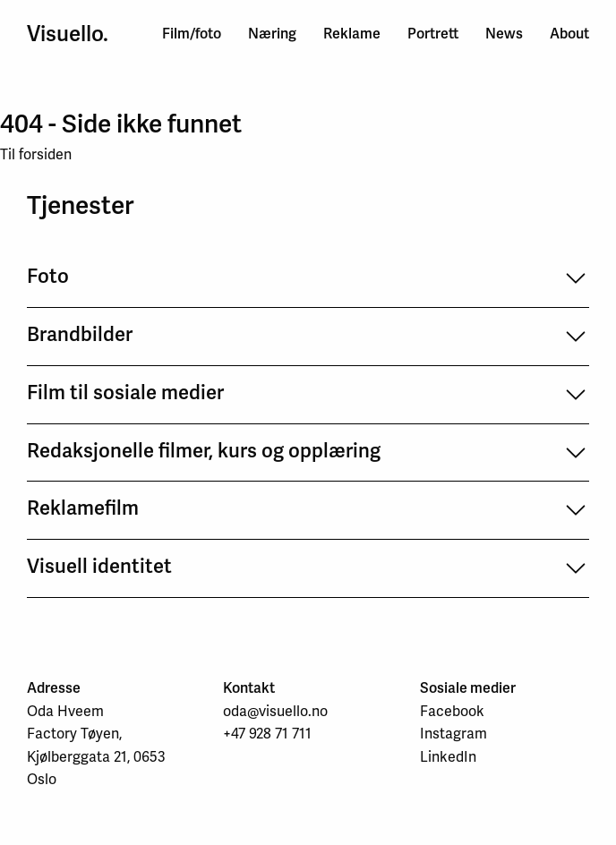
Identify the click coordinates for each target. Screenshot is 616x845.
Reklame (352, 34)
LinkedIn (448, 757)
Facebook (452, 711)
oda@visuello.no (275, 711)
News (504, 34)
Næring (272, 34)
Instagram (453, 734)
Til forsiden (36, 154)
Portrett (433, 34)
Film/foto (192, 34)
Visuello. (68, 34)
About (569, 34)
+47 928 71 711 (267, 734)
